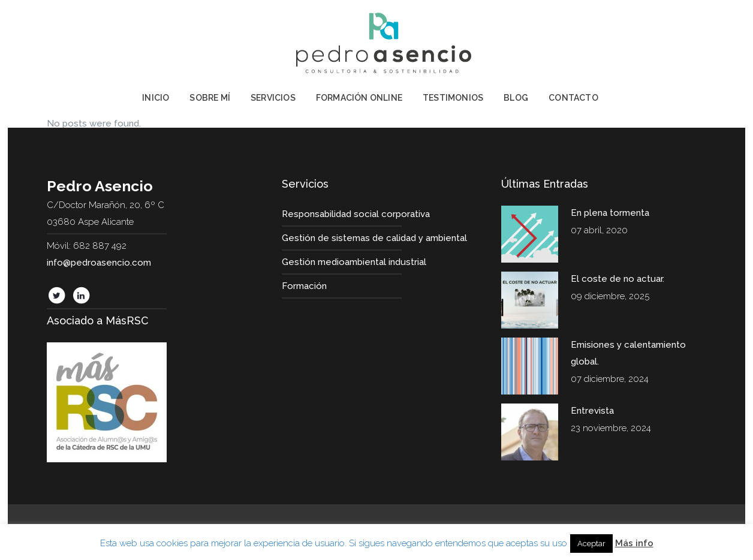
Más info (634, 543)
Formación (304, 286)
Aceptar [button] (591, 544)
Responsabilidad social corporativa (356, 214)
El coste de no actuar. (618, 279)
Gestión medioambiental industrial (354, 262)
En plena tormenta (610, 213)
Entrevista (592, 411)
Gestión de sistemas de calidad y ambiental (374, 238)
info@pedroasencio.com (99, 263)
